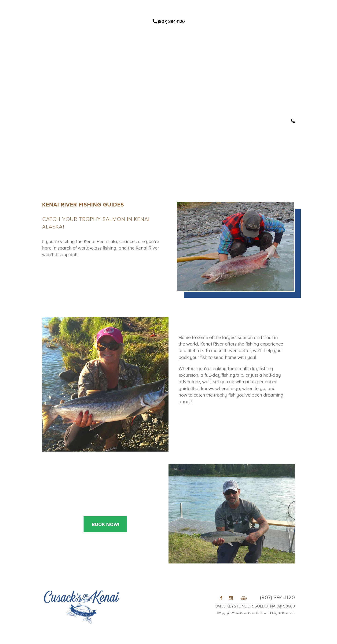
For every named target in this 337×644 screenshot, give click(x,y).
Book (214, 72)
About (185, 72)
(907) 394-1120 (169, 22)
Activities (140, 72)
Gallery (200, 72)
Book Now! (105, 524)
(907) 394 (277, 597)
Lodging (123, 72)
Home (107, 72)
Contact (229, 72)
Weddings (163, 72)
